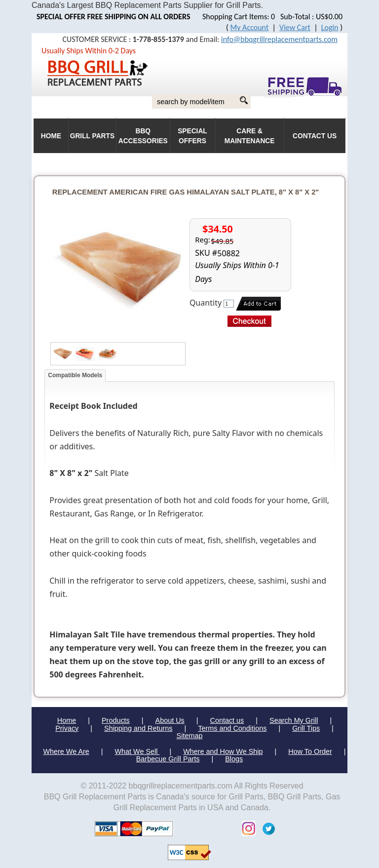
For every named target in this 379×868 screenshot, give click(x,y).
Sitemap (190, 736)
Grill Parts (92, 136)
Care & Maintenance (250, 136)
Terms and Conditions (232, 728)
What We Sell (137, 751)
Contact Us (315, 136)
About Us (170, 720)
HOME (51, 136)
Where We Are (66, 751)
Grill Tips (306, 728)
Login (330, 27)
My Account (250, 27)
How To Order (310, 751)
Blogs (234, 759)
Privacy (67, 728)
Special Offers (192, 136)
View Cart (295, 27)
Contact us (227, 720)
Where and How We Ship (223, 751)
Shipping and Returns (138, 728)
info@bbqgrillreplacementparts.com (279, 39)
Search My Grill (294, 720)
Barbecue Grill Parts (168, 759)
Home (67, 720)
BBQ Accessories (143, 136)
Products (116, 720)
